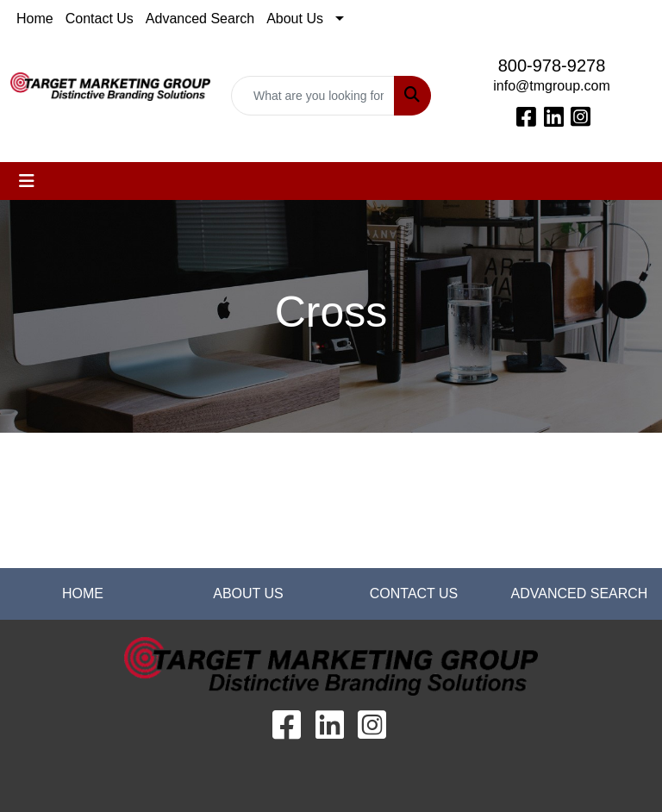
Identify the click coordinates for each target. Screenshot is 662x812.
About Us (295, 19)
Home (35, 19)
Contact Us (100, 19)
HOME (83, 593)
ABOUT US (248, 593)
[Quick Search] (313, 96)
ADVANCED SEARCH (580, 593)
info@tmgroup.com (551, 86)
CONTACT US (414, 593)
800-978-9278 (552, 66)
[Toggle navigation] (27, 181)
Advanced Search (200, 19)
